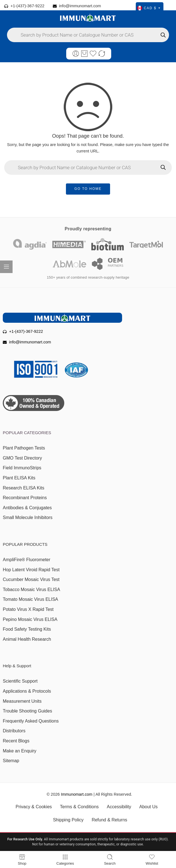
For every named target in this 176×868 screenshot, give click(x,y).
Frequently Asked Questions (31, 721)
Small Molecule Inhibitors (28, 517)
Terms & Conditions (79, 807)
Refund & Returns (109, 820)
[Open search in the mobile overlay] (88, 35)
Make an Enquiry (20, 751)
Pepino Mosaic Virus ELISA (30, 619)
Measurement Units (22, 701)
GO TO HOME (88, 189)
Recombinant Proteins (25, 498)
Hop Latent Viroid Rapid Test (31, 570)
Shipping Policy (68, 820)
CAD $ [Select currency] (149, 8)
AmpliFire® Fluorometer (27, 560)
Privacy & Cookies (34, 807)
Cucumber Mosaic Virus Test (31, 579)
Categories (65, 859)
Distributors (14, 731)
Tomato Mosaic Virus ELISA (30, 599)
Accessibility (119, 807)
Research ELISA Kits (24, 488)
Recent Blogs (16, 741)
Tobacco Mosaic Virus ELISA (31, 590)
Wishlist (152, 859)
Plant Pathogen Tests (24, 448)
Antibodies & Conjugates (27, 508)
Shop (22, 859)
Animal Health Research (27, 639)
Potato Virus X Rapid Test (28, 609)
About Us (148, 807)
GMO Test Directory (22, 458)
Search (110, 859)
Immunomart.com (77, 794)
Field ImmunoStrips (22, 468)
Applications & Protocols (27, 691)
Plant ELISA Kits (19, 478)
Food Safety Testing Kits (27, 629)
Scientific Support (20, 681)
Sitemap (11, 761)
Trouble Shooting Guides (27, 711)
